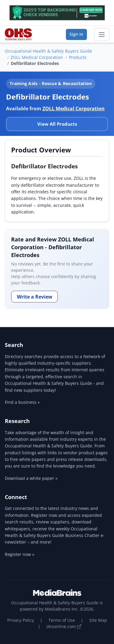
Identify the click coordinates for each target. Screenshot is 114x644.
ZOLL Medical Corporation (37, 57)
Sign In (76, 34)
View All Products (57, 124)
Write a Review (35, 297)
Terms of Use (62, 620)
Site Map (98, 620)
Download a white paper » (31, 478)
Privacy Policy (21, 620)
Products (78, 57)
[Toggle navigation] (102, 35)
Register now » (20, 554)
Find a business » (22, 402)
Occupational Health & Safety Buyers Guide (48, 51)
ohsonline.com (64, 626)
